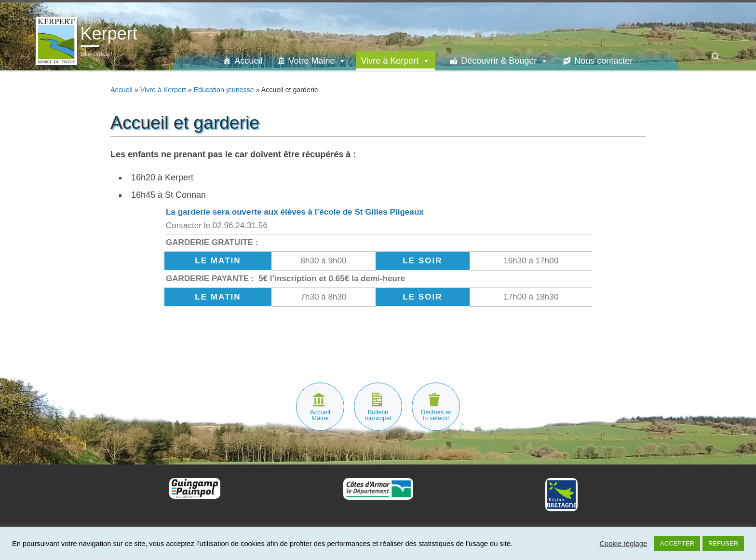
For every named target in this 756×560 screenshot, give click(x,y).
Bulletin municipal (378, 415)
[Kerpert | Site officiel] (56, 40)
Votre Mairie (317, 61)
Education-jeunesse (223, 90)
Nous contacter (603, 61)
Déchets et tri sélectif (436, 415)
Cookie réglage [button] (623, 544)
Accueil (248, 61)
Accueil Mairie (320, 415)
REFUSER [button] (723, 543)
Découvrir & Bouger (505, 61)
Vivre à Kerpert (395, 61)
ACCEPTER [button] (677, 543)
